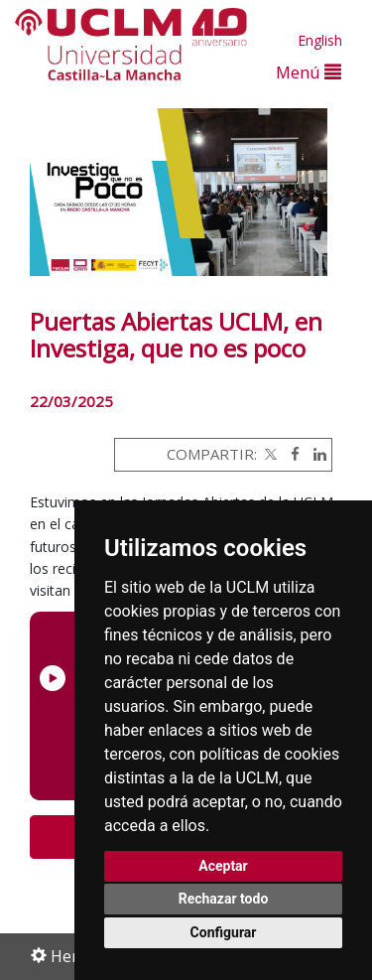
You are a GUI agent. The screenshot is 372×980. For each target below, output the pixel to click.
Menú (309, 72)
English (320, 40)
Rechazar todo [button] (224, 899)
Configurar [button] (224, 932)
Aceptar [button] (223, 866)
